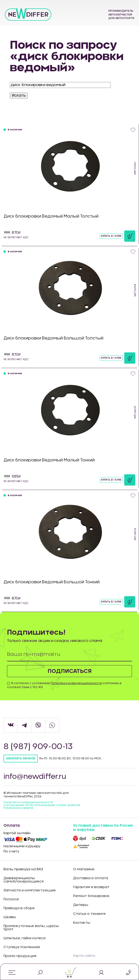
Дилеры (81, 905)
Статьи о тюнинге (89, 914)
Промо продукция (20, 956)
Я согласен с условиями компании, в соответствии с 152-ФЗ (64, 685)
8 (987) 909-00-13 (39, 747)
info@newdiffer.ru (36, 777)
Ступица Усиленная (22, 947)
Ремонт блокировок (91, 896)
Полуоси (11, 900)
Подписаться (69, 671)
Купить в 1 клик (111, 236)
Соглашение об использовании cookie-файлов (42, 805)
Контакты (82, 923)
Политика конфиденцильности (28, 803)
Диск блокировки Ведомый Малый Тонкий (49, 460)
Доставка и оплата (91, 878)
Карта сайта (84, 956)
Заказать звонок (21, 759)
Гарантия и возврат (91, 887)
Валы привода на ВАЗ (23, 870)
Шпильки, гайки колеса (24, 939)
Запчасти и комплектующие (30, 891)
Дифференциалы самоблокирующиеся (24, 880)
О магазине (84, 870)
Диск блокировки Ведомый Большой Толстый (53, 338)
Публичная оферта (18, 808)
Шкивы (10, 917)
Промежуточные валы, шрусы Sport (31, 928)
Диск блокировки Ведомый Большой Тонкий (52, 582)
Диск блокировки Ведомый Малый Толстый (51, 216)
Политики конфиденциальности (76, 683)
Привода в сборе (19, 908)
